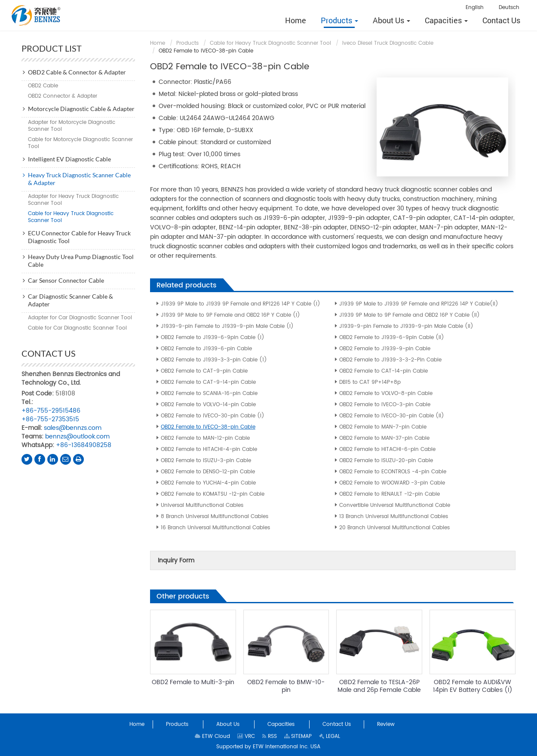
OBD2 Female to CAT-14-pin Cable (384, 371)
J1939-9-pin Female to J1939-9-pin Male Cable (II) (406, 326)
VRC (246, 736)
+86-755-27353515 (50, 419)
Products (187, 43)
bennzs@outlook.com (77, 437)
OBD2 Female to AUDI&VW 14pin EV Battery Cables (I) (473, 686)
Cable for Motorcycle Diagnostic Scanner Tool (80, 143)
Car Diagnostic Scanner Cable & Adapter (71, 300)
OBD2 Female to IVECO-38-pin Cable (208, 427)
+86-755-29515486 (51, 411)
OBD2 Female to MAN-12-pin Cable (205, 438)
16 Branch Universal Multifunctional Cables (215, 528)
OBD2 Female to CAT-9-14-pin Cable (208, 382)
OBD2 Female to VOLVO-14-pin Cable (208, 405)
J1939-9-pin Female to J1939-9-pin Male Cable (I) (227, 326)
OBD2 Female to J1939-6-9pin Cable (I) (213, 338)
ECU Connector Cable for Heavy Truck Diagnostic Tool (79, 237)
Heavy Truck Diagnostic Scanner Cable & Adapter (79, 179)
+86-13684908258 (84, 445)
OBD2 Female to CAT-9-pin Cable (204, 371)
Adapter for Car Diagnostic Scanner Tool (80, 318)
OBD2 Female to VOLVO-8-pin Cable (386, 393)
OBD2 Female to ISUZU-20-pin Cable (386, 461)
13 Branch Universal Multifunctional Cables (394, 517)
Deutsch (509, 8)
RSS (270, 736)
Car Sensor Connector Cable (66, 280)
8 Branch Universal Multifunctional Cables (215, 517)
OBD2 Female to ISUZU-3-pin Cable (206, 461)
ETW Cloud (212, 736)
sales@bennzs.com (73, 428)
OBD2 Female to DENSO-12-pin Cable (208, 472)
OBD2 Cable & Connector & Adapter (77, 72)
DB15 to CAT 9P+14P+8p (370, 382)
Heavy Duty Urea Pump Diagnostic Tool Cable (81, 261)
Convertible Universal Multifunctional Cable (395, 505)
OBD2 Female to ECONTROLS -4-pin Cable (393, 472)
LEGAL (330, 736)
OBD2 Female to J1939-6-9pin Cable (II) (392, 338)
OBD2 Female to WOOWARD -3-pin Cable (392, 483)
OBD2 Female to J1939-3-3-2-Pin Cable (390, 360)
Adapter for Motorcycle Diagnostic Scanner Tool (72, 126)
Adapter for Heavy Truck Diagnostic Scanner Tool (73, 200)
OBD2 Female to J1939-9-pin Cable (385, 349)
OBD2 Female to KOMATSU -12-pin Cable (213, 494)
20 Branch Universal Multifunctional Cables (394, 528)
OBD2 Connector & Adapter (63, 96)
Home (158, 43)
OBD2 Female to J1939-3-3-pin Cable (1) (214, 360)
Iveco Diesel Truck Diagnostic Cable (388, 43)
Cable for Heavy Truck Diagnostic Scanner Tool (270, 43)
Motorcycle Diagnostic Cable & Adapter (81, 109)
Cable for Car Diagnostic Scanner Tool (77, 328)
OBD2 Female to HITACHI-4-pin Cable (209, 449)
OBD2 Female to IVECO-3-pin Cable (385, 405)
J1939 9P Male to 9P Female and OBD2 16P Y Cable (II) (410, 315)
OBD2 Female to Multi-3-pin (193, 682)
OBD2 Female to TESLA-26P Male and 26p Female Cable (379, 686)
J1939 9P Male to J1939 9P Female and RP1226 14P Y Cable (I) (241, 304)
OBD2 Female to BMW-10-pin (286, 686)
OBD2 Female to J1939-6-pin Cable (206, 349)
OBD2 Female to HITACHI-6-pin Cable (387, 449)
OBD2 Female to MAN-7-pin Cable (383, 427)
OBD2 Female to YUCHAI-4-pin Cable (208, 483)
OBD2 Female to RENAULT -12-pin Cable (390, 494)
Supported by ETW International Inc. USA (268, 747)
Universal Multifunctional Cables (202, 505)
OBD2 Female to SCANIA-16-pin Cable (209, 393)
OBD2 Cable (43, 86)
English (475, 8)
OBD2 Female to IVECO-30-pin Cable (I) (213, 416)
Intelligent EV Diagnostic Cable (69, 159)
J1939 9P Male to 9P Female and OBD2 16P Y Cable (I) (230, 315)
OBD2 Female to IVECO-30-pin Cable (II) (392, 416)
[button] (339, 20)
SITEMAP (298, 736)
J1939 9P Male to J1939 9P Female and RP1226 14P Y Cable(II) (419, 304)
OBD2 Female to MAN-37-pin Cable (384, 438)
